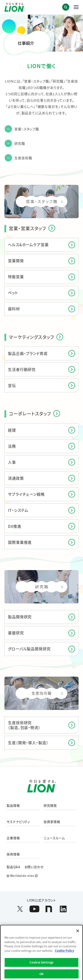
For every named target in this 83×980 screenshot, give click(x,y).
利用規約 (17, 927)
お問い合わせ (34, 867)
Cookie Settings (41, 966)
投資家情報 (52, 822)
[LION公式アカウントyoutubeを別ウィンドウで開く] (34, 909)
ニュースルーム (54, 838)
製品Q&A (14, 867)
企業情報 (13, 838)
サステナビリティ (18, 822)
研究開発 (50, 806)
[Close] (78, 934)
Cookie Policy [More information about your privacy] (65, 954)
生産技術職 (23, 158)
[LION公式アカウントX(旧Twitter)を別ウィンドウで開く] (20, 909)
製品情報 (13, 806)
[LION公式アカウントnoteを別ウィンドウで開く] (49, 909)
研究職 (20, 143)
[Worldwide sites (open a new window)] (41, 876)
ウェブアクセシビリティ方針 (48, 927)
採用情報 (13, 854)
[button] (66, 7)
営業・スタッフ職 (27, 129)
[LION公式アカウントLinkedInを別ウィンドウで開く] (63, 909)
